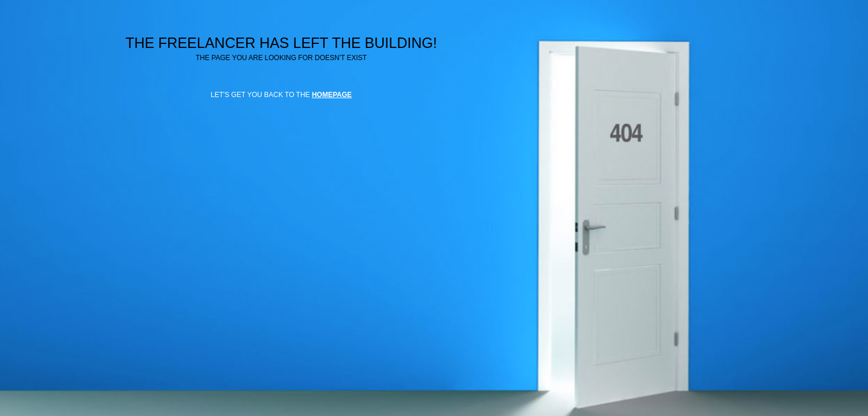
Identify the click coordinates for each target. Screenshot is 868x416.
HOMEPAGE (332, 95)
